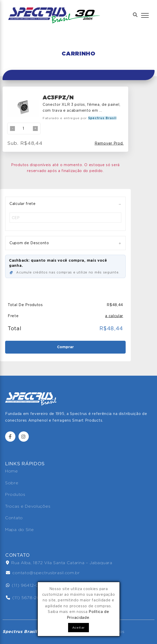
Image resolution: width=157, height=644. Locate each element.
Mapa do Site (19, 530)
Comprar (65, 347)
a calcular (114, 316)
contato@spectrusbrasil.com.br (43, 573)
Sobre (12, 483)
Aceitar (78, 627)
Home (12, 471)
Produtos (15, 494)
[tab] (65, 204)
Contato (14, 518)
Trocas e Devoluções (28, 506)
